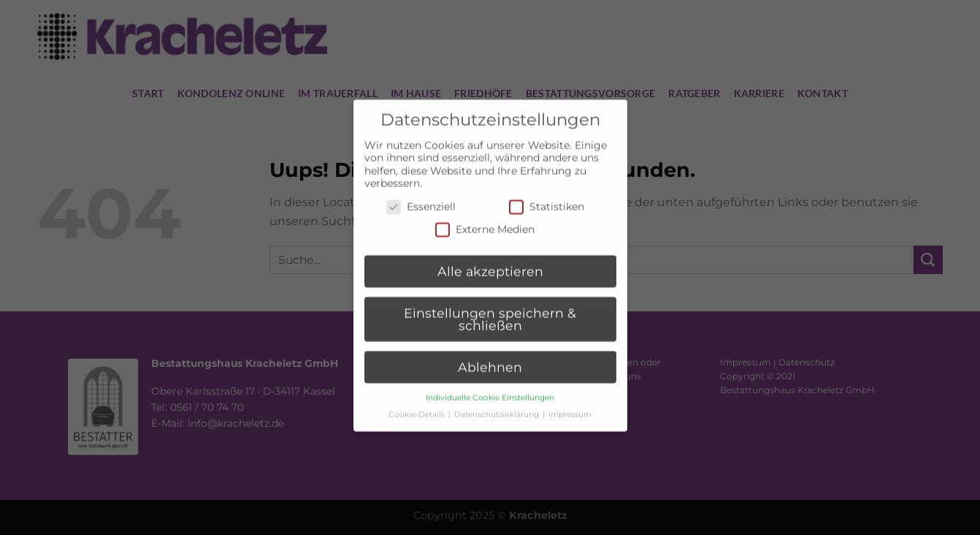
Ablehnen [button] (490, 358)
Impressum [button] (570, 405)
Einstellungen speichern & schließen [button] (490, 310)
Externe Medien (485, 220)
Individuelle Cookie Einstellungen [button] (490, 388)
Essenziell (421, 197)
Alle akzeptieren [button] (490, 262)
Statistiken (547, 197)
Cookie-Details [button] (418, 405)
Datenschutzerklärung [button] (498, 405)
